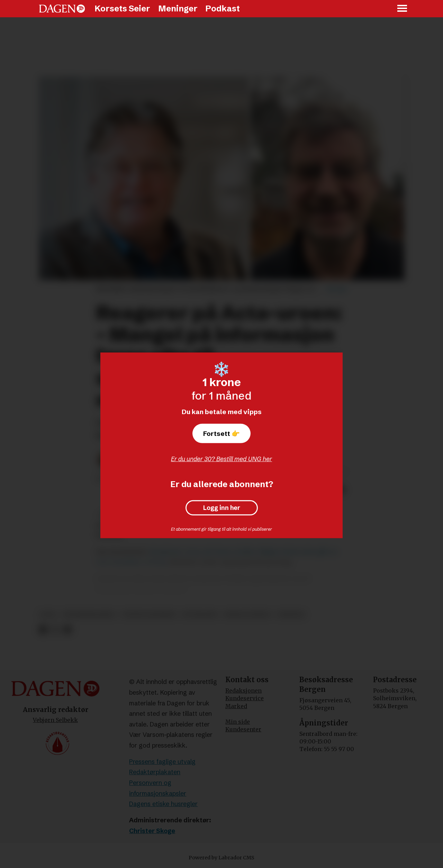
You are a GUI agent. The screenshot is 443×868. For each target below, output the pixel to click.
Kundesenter (243, 729)
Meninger (178, 8)
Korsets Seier (122, 8)
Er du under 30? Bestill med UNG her (221, 459)
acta (48, 615)
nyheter (291, 615)
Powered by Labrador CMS (221, 858)
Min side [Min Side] (238, 722)
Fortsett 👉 (221, 433)
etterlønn (200, 615)
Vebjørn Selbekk (55, 720)
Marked (236, 706)
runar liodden (247, 615)
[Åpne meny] (403, 9)
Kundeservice (245, 698)
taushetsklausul (89, 615)
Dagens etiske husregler (163, 804)
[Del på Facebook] (43, 630)
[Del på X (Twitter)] (55, 630)
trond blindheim (149, 615)
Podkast (223, 8)
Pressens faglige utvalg (162, 762)
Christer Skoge (152, 831)
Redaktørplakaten (155, 772)
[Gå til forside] (62, 9)
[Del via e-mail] (67, 630)
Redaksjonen (243, 691)
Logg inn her (222, 508)
